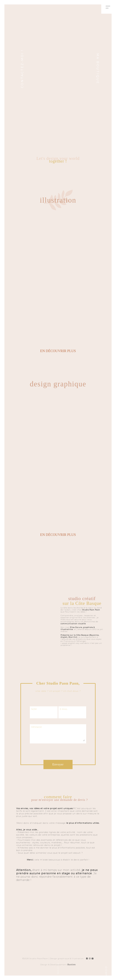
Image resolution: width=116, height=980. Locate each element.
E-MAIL (64, 709)
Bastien (71, 965)
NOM (34, 709)
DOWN (106, 972)
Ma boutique (98, 69)
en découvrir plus (58, 351)
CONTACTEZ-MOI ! (22, 69)
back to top (58, 969)
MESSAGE (37, 727)
